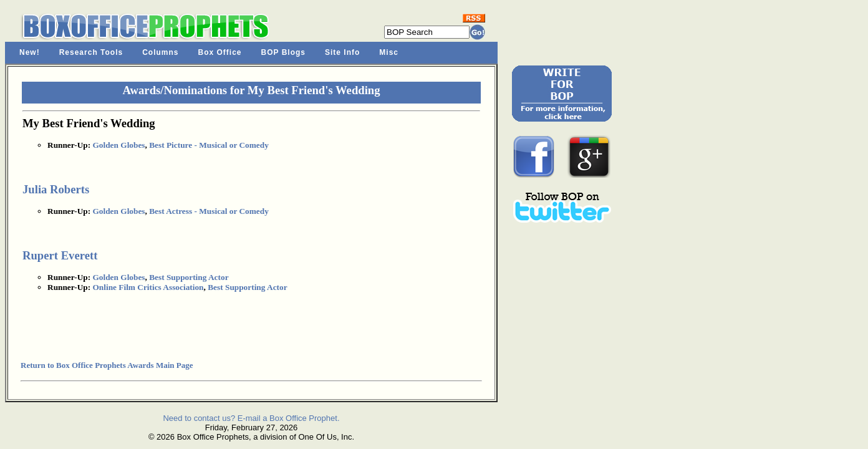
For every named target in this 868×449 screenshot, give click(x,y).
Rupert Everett (60, 255)
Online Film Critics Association (148, 287)
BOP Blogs (283, 52)
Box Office (220, 52)
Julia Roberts (56, 189)
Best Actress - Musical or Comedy (209, 211)
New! (30, 52)
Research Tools (91, 52)
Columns (160, 52)
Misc (389, 52)
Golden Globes (118, 145)
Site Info (342, 52)
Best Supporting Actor (189, 277)
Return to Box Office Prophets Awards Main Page (107, 365)
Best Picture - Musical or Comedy (209, 145)
